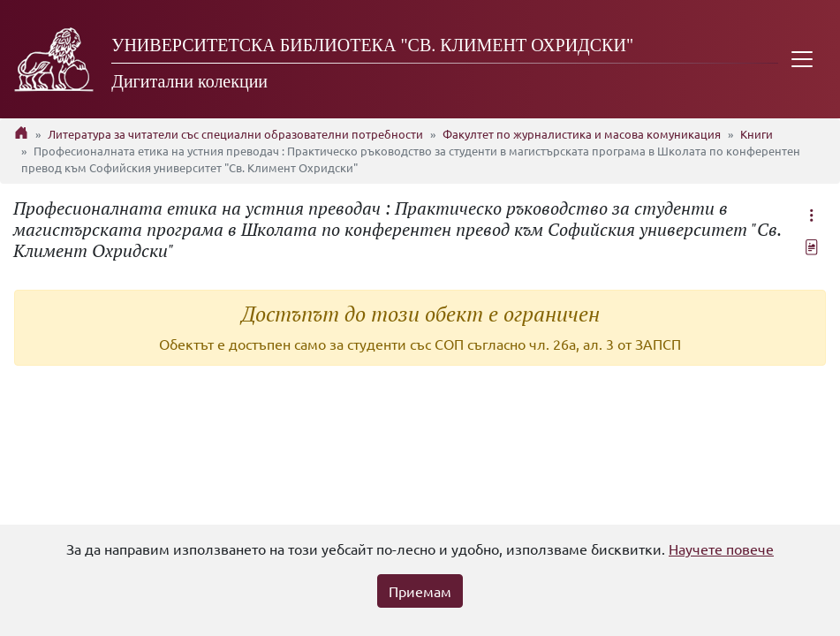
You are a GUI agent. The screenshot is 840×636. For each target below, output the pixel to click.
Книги (757, 134)
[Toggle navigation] (802, 59)
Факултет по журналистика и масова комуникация (582, 134)
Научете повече (721, 549)
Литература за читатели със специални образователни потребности (235, 134)
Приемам (420, 591)
